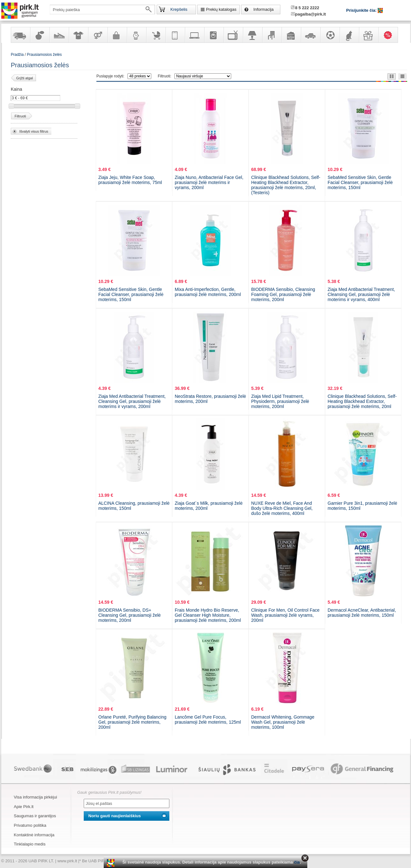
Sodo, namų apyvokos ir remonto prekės (291, 35)
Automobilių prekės (310, 35)
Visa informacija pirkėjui (36, 797)
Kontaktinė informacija (34, 835)
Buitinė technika (214, 35)
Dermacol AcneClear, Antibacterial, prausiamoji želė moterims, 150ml (362, 613)
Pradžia (17, 55)
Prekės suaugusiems (98, 35)
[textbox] (102, 10)
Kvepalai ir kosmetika (40, 35)
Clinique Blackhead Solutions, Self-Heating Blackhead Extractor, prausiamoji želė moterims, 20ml (362, 401)
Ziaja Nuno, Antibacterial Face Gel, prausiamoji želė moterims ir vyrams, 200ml (209, 182)
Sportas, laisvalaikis (330, 35)
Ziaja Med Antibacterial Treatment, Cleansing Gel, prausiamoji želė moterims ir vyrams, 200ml (132, 401)
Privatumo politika (30, 825)
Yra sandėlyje (20, 35)
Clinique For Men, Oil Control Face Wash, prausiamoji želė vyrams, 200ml (285, 615)
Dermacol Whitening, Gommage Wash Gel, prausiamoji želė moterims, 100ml (283, 722)
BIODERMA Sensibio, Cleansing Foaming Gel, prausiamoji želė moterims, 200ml (283, 294)
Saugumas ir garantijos (35, 816)
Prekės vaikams (156, 35)
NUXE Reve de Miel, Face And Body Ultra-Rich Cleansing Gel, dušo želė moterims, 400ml (282, 508)
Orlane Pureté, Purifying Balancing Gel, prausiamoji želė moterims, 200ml (132, 722)
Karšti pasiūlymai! (390, 35)
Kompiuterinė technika (194, 35)
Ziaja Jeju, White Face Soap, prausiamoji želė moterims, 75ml (130, 180)
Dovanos (369, 35)
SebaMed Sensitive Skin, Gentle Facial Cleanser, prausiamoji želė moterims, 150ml (360, 182)
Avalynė (59, 35)
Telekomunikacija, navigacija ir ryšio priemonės (175, 35)
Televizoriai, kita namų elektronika (233, 35)
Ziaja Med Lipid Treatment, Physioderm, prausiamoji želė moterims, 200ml (280, 401)
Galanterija (117, 35)
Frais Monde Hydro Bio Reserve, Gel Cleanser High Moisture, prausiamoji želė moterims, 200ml (208, 615)
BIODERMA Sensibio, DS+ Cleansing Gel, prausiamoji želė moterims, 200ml (130, 615)
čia (297, 862)
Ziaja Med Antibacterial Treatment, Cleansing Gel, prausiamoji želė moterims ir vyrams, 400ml (361, 294)
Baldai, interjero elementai (272, 35)
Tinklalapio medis (30, 844)
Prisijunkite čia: (362, 10)
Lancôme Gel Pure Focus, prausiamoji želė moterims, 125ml (208, 720)
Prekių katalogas (221, 9)
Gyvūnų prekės (349, 35)
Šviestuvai (252, 35)
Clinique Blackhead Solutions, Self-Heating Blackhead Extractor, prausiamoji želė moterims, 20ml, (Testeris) (286, 185)
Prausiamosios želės (44, 55)
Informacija (264, 9)
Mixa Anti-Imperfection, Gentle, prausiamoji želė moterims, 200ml (208, 292)
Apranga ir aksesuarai (78, 35)
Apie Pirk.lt (24, 807)
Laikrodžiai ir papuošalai (136, 35)
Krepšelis (179, 9)
